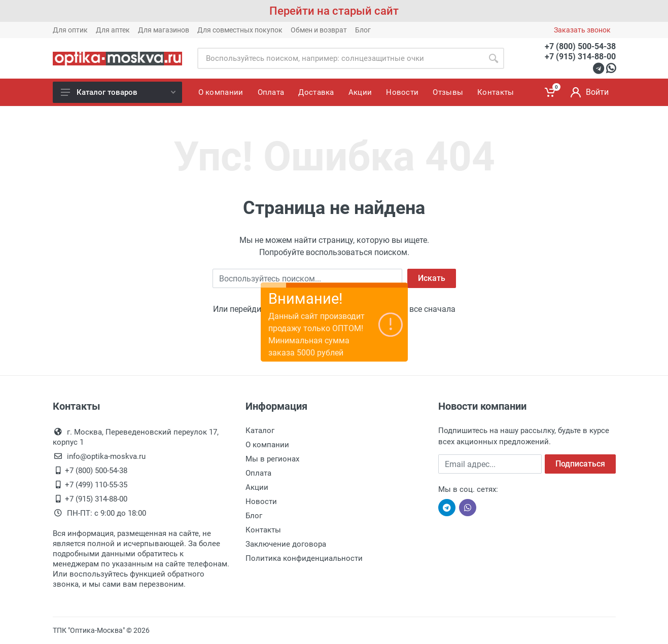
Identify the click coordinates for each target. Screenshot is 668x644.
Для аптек (113, 30)
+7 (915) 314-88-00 (580, 57)
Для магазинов (164, 30)
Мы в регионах (272, 459)
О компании (267, 445)
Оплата (258, 473)
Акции (257, 487)
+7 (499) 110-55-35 (96, 485)
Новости (261, 502)
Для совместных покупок (240, 30)
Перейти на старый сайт (334, 11)
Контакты (263, 530)
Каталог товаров (118, 92)
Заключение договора (286, 544)
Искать (432, 278)
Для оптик (70, 30)
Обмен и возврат (319, 30)
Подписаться (580, 464)
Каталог (260, 431)
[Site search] (340, 58)
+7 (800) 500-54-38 (580, 46)
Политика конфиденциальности (304, 558)
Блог (363, 30)
